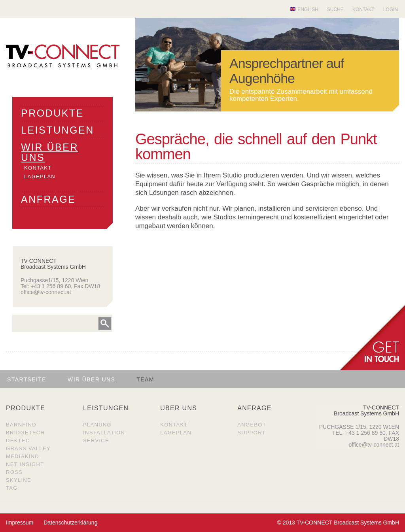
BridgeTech (25, 433)
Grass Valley (28, 448)
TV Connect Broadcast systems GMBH (63, 56)
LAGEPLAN (40, 176)
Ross (14, 472)
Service (96, 441)
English (308, 9)
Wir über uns (91, 379)
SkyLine (19, 480)
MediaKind (23, 456)
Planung (97, 425)
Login (391, 9)
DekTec (18, 441)
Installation (104, 433)
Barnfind (21, 425)
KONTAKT (38, 168)
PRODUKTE (52, 113)
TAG (12, 488)
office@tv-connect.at (46, 292)
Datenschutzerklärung (70, 523)
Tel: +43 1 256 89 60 (46, 286)
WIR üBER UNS (50, 152)
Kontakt (363, 9)
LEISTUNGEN (58, 130)
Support (252, 433)
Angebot (252, 425)
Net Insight (25, 464)
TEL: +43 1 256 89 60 (359, 433)
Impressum (20, 523)
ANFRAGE (48, 199)
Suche (335, 9)
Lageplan (176, 433)
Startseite (27, 379)
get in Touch (372, 338)
